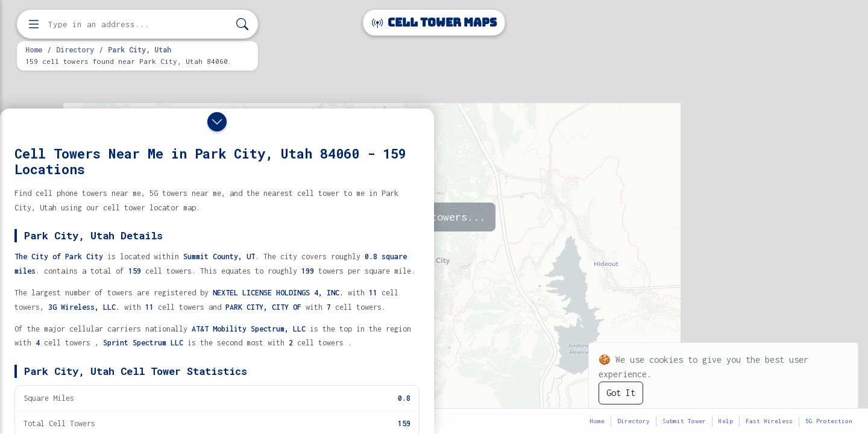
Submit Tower (684, 421)
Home (34, 49)
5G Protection (829, 421)
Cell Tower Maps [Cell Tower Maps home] (434, 23)
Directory (75, 49)
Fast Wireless (769, 421)
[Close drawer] (217, 122)
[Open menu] (34, 24)
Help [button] (726, 421)
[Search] (242, 24)
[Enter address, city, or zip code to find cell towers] (139, 24)
